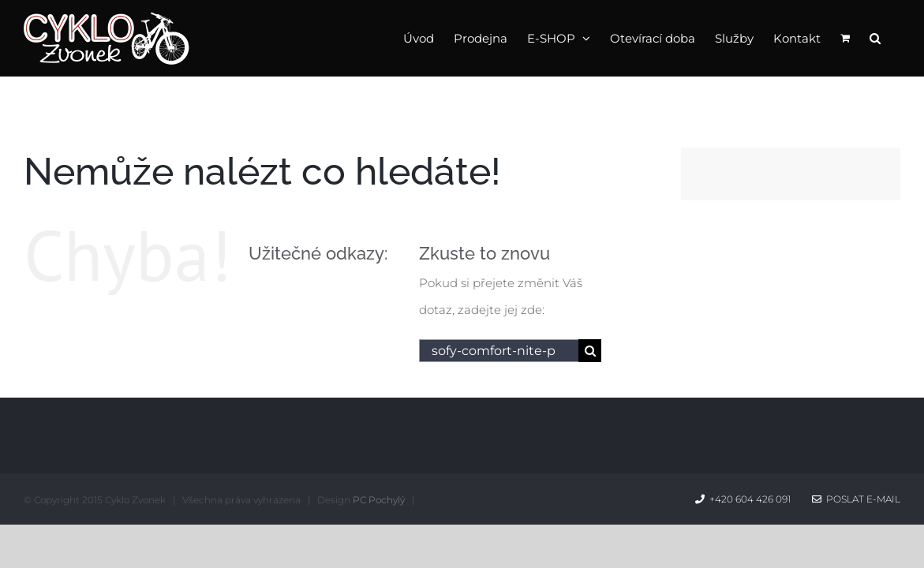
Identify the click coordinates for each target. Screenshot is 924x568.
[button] (895, 37)
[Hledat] (590, 351)
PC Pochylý (379, 500)
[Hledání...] (499, 351)
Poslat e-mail (856, 499)
